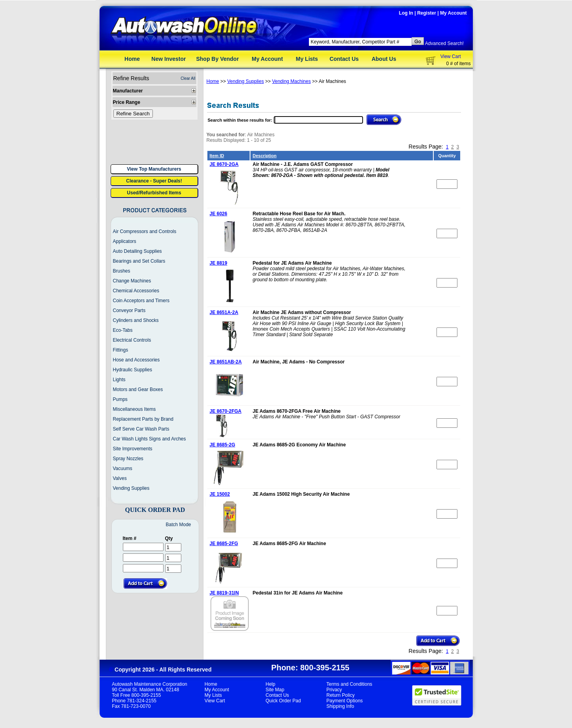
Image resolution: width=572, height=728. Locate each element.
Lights (119, 380)
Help (270, 684)
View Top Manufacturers (154, 169)
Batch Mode (178, 525)
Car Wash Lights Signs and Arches (150, 439)
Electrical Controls (132, 340)
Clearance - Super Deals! (154, 181)
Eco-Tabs (123, 330)
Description (265, 156)
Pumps (120, 399)
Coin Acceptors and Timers (141, 301)
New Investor (168, 59)
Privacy (334, 690)
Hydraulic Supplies (133, 370)
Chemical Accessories (136, 291)
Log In (406, 13)
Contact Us (344, 59)
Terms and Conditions (349, 684)
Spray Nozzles (128, 459)
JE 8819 (219, 263)
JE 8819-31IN (224, 593)
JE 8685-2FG (224, 544)
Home (132, 59)
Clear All (188, 78)
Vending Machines (292, 81)
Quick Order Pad (283, 701)
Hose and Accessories (136, 360)
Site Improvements (133, 449)
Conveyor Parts (129, 310)
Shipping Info (340, 706)
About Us (384, 59)
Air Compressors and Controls (145, 231)
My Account (453, 13)
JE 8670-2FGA (226, 411)
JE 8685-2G (223, 445)
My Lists (307, 59)
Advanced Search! (444, 43)
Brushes (122, 271)
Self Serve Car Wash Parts (141, 429)
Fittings (121, 350)
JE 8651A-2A (224, 312)
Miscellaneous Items (135, 409)
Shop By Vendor (217, 59)
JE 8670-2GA (224, 164)
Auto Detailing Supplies (137, 251)
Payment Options (344, 701)
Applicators (125, 241)
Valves (120, 478)
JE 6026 (219, 214)
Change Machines (132, 281)
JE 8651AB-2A (226, 362)
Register (427, 13)
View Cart (451, 56)
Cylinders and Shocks (136, 320)
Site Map (275, 690)
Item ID (217, 156)
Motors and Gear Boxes (138, 389)
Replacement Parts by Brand (143, 419)
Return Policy (340, 695)
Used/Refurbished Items (154, 193)
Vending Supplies (131, 488)
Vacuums (123, 468)
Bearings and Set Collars (139, 261)
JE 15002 (220, 494)
